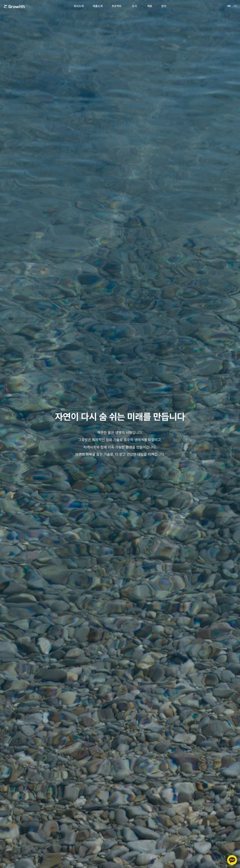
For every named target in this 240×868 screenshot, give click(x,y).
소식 (134, 6)
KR (229, 6)
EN (235, 6)
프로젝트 (117, 6)
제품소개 (98, 6)
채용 (150, 6)
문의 (164, 6)
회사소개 (79, 6)
